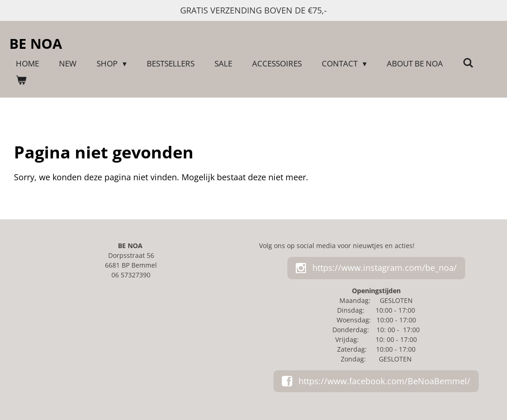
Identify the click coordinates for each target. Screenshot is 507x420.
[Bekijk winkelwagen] (21, 80)
